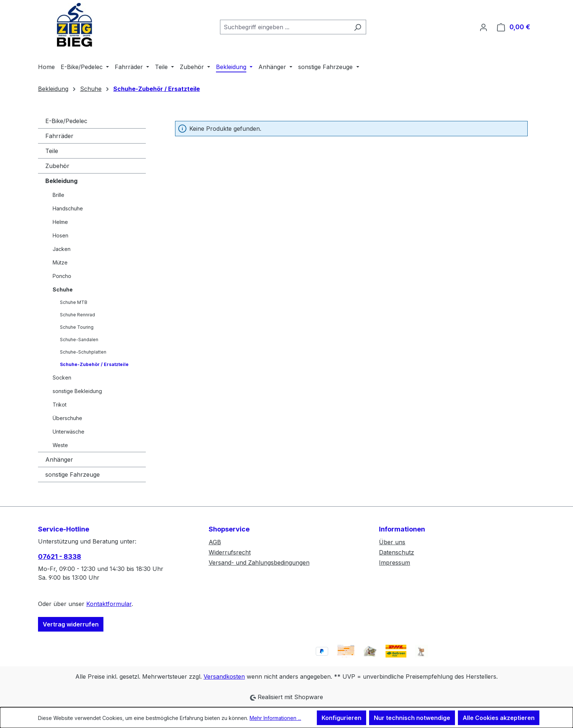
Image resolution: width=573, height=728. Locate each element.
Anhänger (59, 460)
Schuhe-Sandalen (79, 340)
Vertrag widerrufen (71, 624)
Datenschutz (396, 552)
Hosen (60, 235)
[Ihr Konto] (483, 27)
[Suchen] (358, 27)
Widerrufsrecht (230, 552)
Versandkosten (224, 676)
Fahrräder (59, 136)
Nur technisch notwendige (412, 718)
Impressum (394, 563)
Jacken (62, 249)
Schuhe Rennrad (77, 315)
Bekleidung (61, 181)
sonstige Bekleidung (77, 391)
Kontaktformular (109, 604)
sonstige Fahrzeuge (73, 474)
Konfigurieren (341, 718)
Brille (58, 195)
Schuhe (63, 289)
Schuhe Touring (77, 327)
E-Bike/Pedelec (66, 121)
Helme (60, 222)
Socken (62, 378)
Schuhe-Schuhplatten (83, 352)
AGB (215, 542)
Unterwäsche (69, 432)
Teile (52, 151)
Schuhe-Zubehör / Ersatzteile (94, 364)
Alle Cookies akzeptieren (499, 718)
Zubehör (57, 166)
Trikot (60, 405)
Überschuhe (67, 418)
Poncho (62, 276)
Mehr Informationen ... (275, 718)
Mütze (60, 262)
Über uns (392, 542)
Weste (60, 445)
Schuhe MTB (74, 302)
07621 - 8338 (60, 557)
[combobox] (285, 27)
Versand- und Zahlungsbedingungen (259, 563)
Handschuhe (68, 208)
